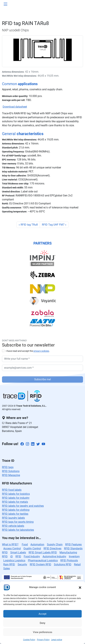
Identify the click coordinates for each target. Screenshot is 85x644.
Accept (42, 614)
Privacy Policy (43, 640)
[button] (80, 587)
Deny (42, 623)
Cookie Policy (29, 640)
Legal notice (57, 640)
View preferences (43, 632)
